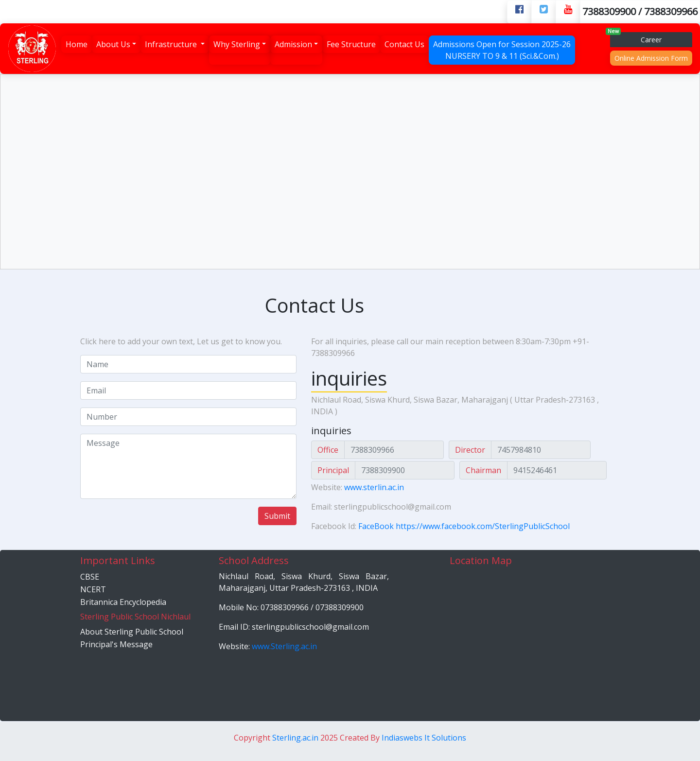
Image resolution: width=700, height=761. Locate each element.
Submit (277, 516)
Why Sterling (237, 44)
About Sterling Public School (132, 632)
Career (636, 38)
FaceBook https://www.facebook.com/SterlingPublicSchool (464, 526)
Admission (293, 44)
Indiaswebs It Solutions (424, 738)
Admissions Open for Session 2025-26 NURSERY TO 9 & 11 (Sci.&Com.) (502, 50)
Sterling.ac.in (296, 738)
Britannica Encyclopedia (123, 602)
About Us (113, 44)
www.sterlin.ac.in (374, 487)
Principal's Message (116, 644)
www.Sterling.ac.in (284, 646)
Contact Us (404, 44)
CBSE (90, 577)
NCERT (93, 589)
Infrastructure (172, 44)
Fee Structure (351, 44)
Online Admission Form (651, 58)
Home (77, 44)
